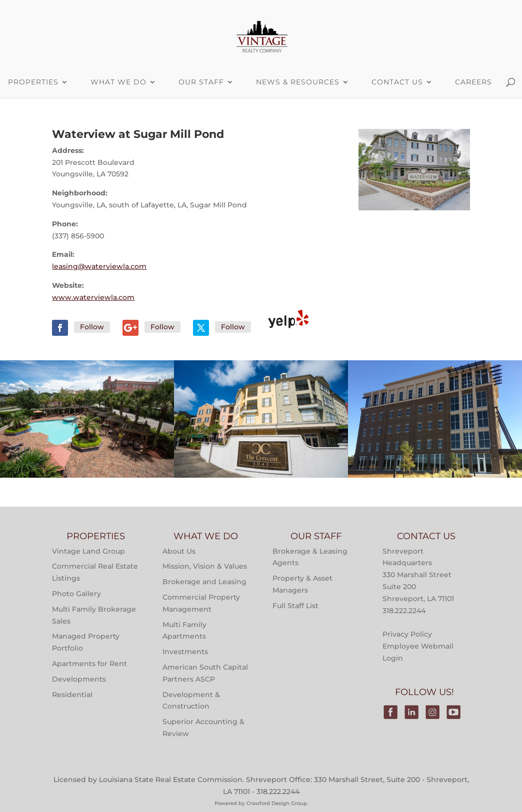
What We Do (118, 82)
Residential (72, 695)
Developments (79, 679)
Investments (185, 652)
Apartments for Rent (89, 664)
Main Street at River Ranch (87, 455)
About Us (179, 551)
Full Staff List (295, 606)
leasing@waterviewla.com (99, 266)
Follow (92, 327)
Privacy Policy (407, 634)
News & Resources (298, 82)
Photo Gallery (76, 594)
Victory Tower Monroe (435, 455)
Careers (473, 82)
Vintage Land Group (88, 551)
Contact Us (397, 82)
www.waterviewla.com (93, 297)
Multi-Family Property (87, 385)
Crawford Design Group (277, 803)
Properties (87, 410)
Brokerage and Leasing (204, 582)
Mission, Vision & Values (205, 566)
